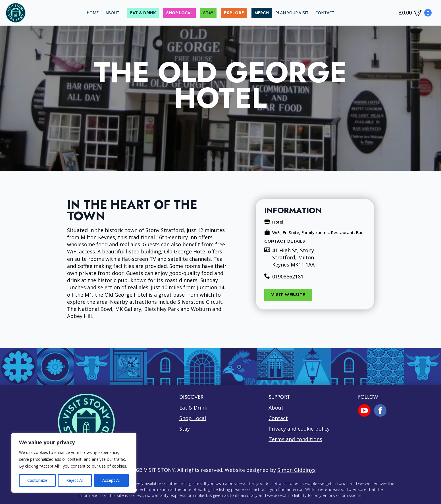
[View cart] (415, 13)
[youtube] (364, 410)
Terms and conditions (295, 439)
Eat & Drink (193, 408)
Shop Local (193, 418)
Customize (37, 480)
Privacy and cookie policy (299, 429)
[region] (74, 463)
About (276, 408)
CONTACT (325, 13)
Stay (185, 429)
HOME (93, 13)
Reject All (75, 480)
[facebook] (380, 410)
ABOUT (112, 13)
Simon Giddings (297, 470)
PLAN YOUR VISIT (292, 13)
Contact (278, 418)
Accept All (111, 480)
